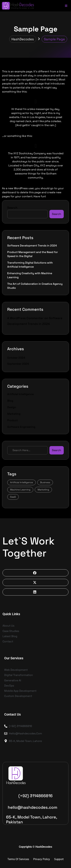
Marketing (14, 414)
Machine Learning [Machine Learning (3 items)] (20, 490)
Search (12, 208)
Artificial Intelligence (20, 394)
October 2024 (16, 358)
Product (12, 420)
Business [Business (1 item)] (45, 482)
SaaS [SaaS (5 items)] (13, 497)
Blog (10, 401)
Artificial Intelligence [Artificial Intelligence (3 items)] (22, 482)
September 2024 (18, 364)
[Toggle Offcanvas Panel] (66, 6)
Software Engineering (21, 427)
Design (12, 407)
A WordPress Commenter (25, 318)
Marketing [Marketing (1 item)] (43, 490)
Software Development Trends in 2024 (32, 246)
